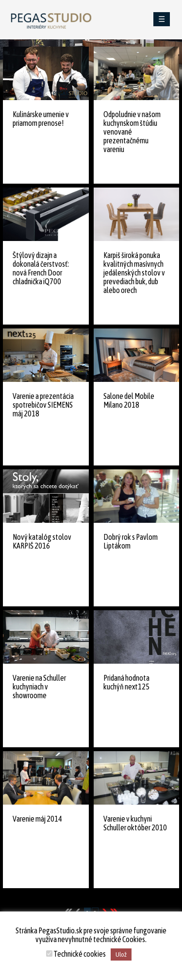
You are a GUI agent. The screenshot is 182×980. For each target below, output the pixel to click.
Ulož (121, 954)
